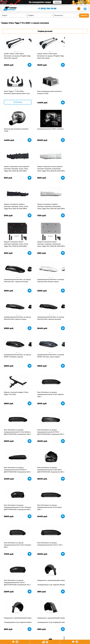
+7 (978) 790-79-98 (47, 9)
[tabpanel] (15, 43)
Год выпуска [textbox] (58, 15)
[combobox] (14, 15)
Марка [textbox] (5, 15)
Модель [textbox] (31, 15)
